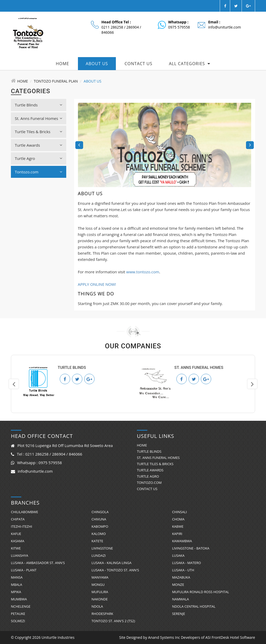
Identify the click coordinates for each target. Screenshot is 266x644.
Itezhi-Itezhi (22, 526)
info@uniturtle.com (224, 27)
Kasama (18, 541)
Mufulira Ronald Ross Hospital (200, 592)
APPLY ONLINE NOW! (97, 284)
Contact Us (139, 64)
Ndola (97, 606)
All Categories (189, 64)
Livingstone (102, 548)
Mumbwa (19, 599)
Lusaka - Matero (186, 563)
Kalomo (99, 534)
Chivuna (99, 519)
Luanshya (19, 555)
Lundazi (99, 555)
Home (63, 64)
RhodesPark (102, 614)
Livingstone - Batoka (191, 548)
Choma (178, 519)
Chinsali (179, 512)
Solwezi (18, 621)
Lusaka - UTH (183, 570)
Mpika (16, 592)
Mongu (98, 585)
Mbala (16, 585)
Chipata (18, 519)
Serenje (178, 614)
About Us (97, 64)
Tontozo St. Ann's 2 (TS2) (113, 621)
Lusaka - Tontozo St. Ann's (115, 570)
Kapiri (177, 534)
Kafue (16, 534)
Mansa (17, 577)
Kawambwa (182, 541)
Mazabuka (181, 577)
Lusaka (178, 555)
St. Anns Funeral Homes (39, 118)
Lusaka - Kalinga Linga (111, 563)
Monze (178, 585)
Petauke (18, 614)
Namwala (180, 599)
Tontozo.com (39, 172)
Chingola (100, 512)
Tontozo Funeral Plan (56, 81)
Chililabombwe (25, 512)
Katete (97, 541)
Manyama (100, 577)
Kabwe (178, 526)
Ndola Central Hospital (194, 606)
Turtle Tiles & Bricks (39, 132)
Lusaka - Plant (24, 570)
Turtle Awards (39, 145)
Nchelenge (21, 606)
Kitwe (16, 548)
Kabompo (100, 526)
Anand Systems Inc (164, 637)
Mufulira (100, 592)
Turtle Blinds (39, 105)
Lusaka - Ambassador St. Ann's (38, 563)
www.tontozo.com (143, 272)
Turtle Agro (39, 158)
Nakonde (100, 599)
